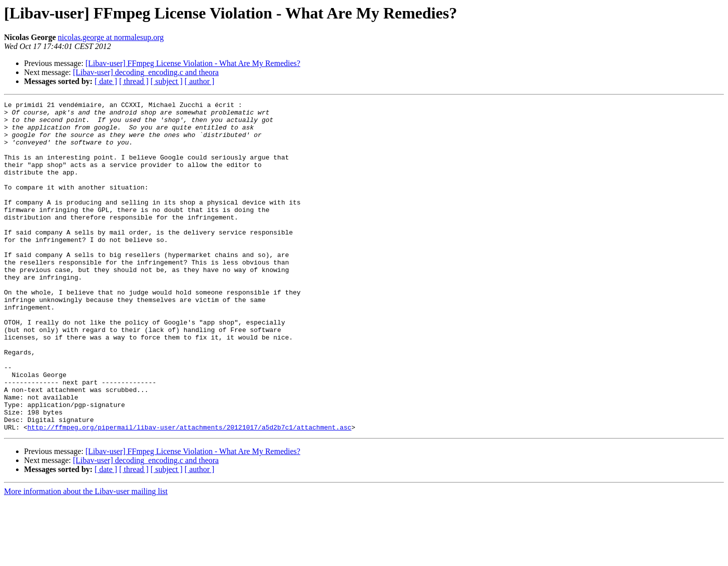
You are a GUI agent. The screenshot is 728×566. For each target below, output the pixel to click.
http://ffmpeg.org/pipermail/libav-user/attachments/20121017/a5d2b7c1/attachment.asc (189, 493)
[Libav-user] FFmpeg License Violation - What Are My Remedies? (193, 63)
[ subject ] (167, 81)
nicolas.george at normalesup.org (111, 37)
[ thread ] (134, 81)
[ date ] (106, 81)
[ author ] (200, 81)
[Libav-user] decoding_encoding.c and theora (146, 72)
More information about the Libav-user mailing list (86, 557)
